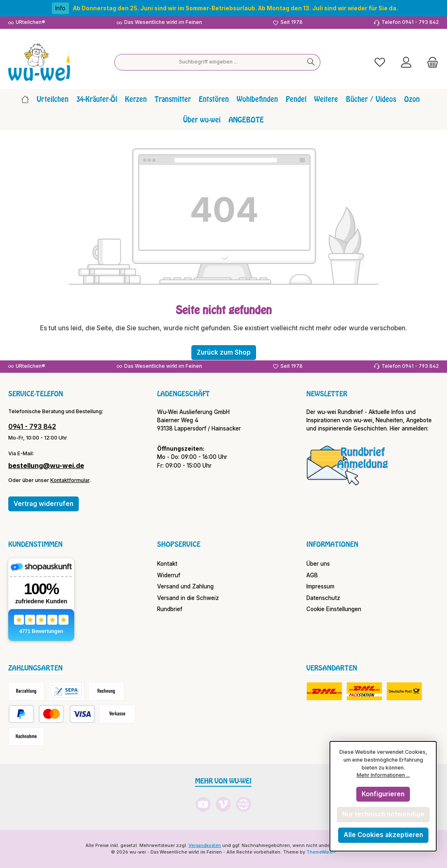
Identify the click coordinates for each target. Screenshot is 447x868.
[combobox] (208, 62)
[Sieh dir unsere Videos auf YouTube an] (203, 804)
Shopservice (179, 544)
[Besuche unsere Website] (243, 804)
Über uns (318, 564)
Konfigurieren (383, 794)
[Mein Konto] (406, 62)
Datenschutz (323, 598)
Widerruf (169, 575)
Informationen (332, 544)
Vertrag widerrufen (44, 504)
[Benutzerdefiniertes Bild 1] (348, 465)
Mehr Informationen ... (383, 775)
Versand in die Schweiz (188, 598)
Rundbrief (170, 609)
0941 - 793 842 (32, 426)
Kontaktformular (70, 480)
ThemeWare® (321, 852)
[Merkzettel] (380, 62)
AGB (312, 575)
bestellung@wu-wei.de (46, 466)
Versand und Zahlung (185, 586)
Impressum (320, 586)
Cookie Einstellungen (334, 609)
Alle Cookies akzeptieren (383, 835)
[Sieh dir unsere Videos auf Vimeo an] (223, 804)
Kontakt (167, 564)
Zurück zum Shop (224, 352)
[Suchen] (311, 62)
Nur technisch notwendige (383, 814)
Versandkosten (205, 846)
